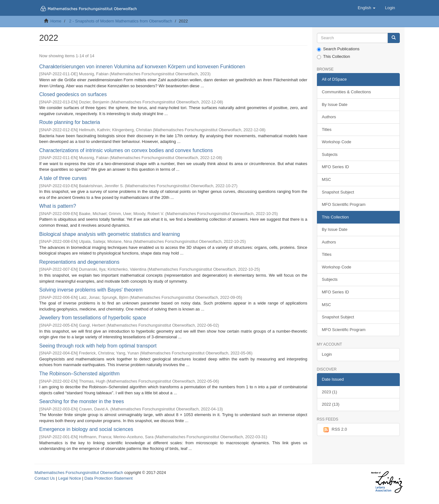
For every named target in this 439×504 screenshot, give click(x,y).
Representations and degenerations (79, 262)
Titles (327, 129)
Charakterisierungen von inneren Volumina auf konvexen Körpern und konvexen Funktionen (142, 67)
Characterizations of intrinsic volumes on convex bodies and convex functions (126, 150)
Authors (329, 117)
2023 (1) (330, 392)
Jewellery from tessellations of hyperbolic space (93, 318)
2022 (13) (331, 404)
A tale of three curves (63, 178)
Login (327, 354)
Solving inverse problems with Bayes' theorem (91, 290)
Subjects (330, 154)
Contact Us (45, 478)
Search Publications (338, 49)
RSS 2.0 (334, 430)
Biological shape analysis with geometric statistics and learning (110, 234)
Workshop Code (337, 142)
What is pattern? (58, 206)
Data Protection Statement (108, 478)
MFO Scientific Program (344, 204)
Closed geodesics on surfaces (73, 94)
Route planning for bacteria (70, 122)
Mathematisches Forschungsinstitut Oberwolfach (79, 473)
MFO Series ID (336, 167)
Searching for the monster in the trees (82, 401)
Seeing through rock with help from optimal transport (98, 346)
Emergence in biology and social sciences (86, 429)
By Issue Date (335, 104)
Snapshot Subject (338, 192)
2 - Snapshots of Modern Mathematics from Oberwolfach (121, 21)
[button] (367, 8)
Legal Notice (70, 478)
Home (56, 21)
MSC (327, 179)
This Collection (334, 57)
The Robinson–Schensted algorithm (79, 374)
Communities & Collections (346, 92)
